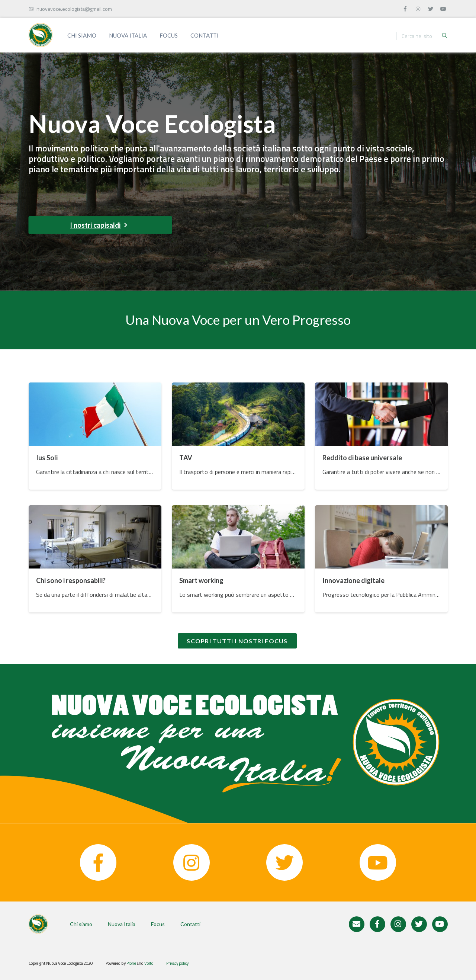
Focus (169, 35)
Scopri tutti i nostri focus (237, 641)
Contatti (205, 35)
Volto (149, 963)
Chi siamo (82, 35)
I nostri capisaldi (99, 225)
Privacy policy (177, 963)
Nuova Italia (128, 35)
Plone (131, 963)
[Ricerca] (421, 36)
